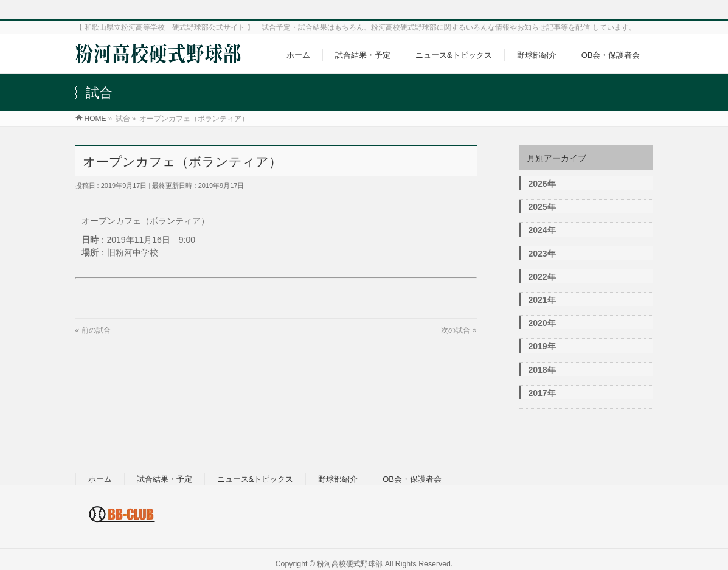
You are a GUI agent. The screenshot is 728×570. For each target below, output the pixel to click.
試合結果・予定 (165, 479)
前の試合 (96, 330)
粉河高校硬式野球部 (350, 564)
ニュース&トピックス (255, 479)
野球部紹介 (338, 479)
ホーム (100, 479)
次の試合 (456, 330)
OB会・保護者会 (412, 479)
